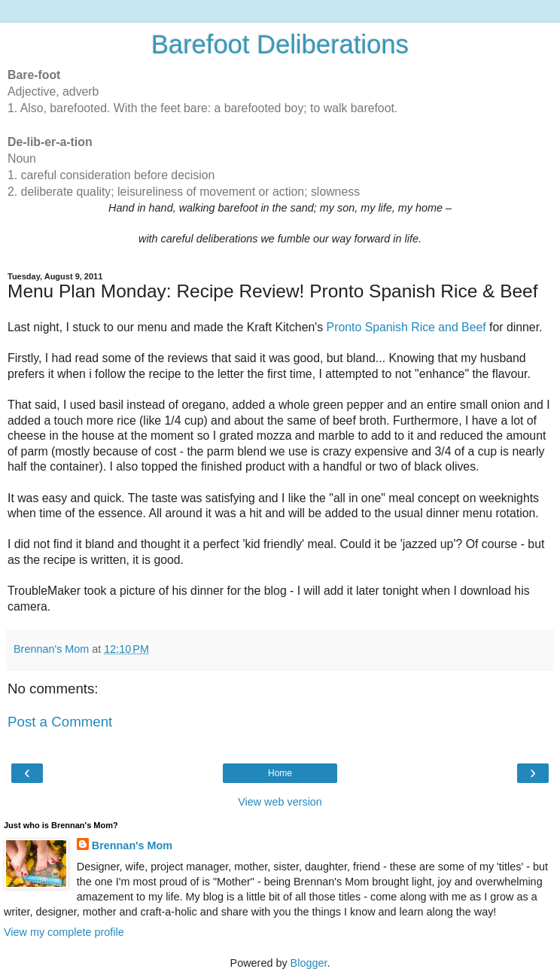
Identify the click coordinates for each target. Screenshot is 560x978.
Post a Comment (60, 722)
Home (280, 773)
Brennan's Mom (132, 845)
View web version (280, 802)
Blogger (309, 963)
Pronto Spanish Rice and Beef (406, 327)
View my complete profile (64, 932)
